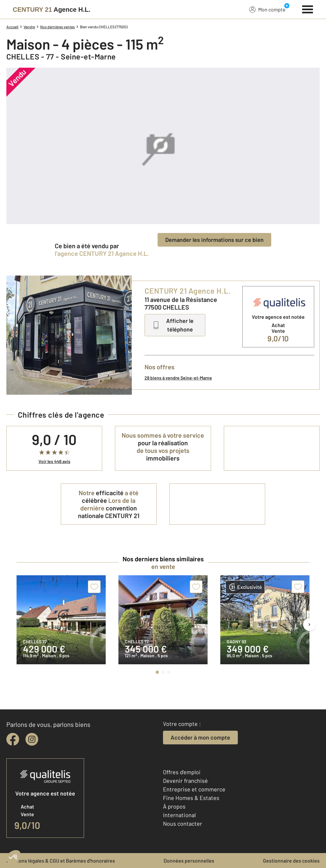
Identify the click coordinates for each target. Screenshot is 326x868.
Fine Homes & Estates (191, 798)
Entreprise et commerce (194, 789)
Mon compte (267, 9)
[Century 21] (52, 10)
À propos (174, 806)
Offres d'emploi (182, 772)
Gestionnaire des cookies (291, 861)
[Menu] (308, 9)
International (179, 815)
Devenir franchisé (185, 781)
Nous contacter (183, 824)
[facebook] (13, 739)
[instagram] (32, 739)
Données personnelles (189, 861)
